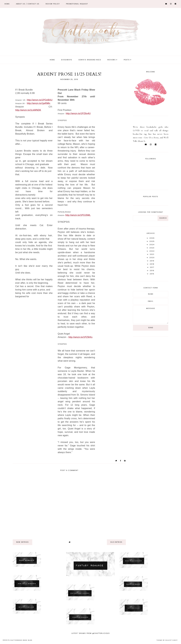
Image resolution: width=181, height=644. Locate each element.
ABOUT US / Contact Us (28, 4)
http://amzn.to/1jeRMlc (39, 103)
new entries (22, 542)
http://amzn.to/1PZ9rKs (80, 337)
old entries (116, 542)
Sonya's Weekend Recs (90, 60)
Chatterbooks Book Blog (21, 640)
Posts (127, 60)
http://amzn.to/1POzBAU (40, 100)
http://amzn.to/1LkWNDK (28, 110)
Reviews (112, 60)
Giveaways (67, 60)
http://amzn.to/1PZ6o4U (78, 113)
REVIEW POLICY (53, 4)
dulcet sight (172, 640)
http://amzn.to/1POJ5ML (78, 215)
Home (7, 4)
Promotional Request (77, 4)
